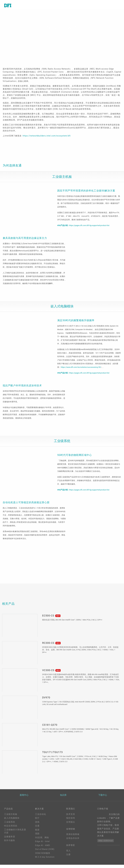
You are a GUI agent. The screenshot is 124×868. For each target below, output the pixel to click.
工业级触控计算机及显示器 (15, 834)
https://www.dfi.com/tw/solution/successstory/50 (81, 369)
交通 (37, 829)
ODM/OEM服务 (43, 856)
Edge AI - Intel (42, 845)
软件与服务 (10, 844)
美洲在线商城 (73, 838)
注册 (68, 859)
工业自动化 (41, 817)
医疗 (37, 821)
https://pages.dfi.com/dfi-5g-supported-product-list (89, 226)
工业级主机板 (11, 817)
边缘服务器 (10, 840)
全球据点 (71, 825)
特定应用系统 (11, 829)
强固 (37, 837)
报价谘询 (71, 821)
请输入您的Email (106, 844)
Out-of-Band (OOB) (45, 852)
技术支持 (71, 817)
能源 (37, 833)
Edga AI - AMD (42, 849)
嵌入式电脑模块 (12, 821)
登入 (68, 855)
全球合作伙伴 (73, 842)
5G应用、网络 (42, 841)
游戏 (37, 825)
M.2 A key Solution (45, 860)
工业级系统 (10, 825)
